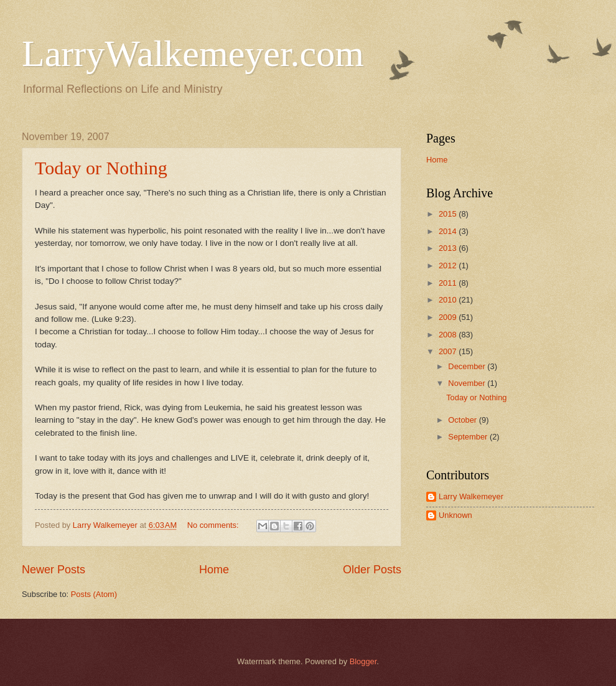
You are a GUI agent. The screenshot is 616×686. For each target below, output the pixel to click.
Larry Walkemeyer (471, 496)
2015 (449, 214)
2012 (449, 265)
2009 (449, 317)
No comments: (214, 525)
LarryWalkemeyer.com (193, 54)
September (469, 437)
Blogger (363, 661)
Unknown (455, 515)
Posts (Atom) (94, 594)
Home (214, 570)
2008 (449, 335)
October (463, 420)
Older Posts (372, 570)
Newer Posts (54, 570)
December (468, 366)
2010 (449, 300)
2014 (449, 231)
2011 (449, 283)
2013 (449, 248)
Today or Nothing (101, 168)
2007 (449, 351)
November (468, 383)
